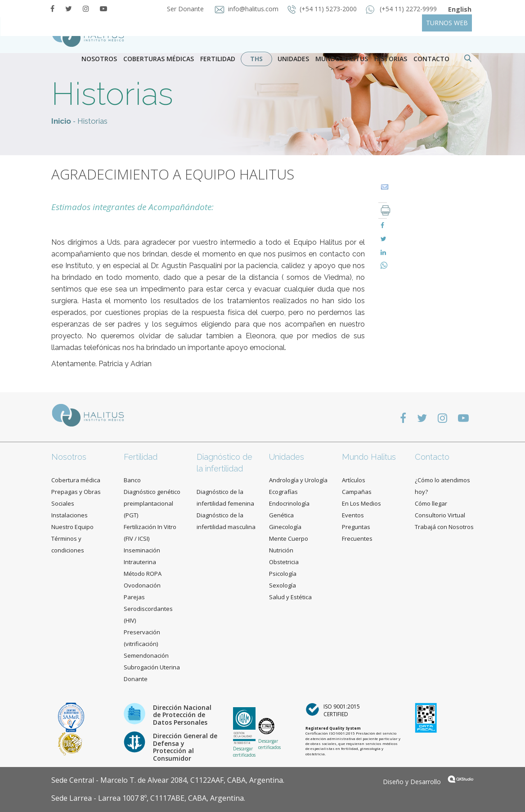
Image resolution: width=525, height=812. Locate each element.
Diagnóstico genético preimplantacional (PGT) (152, 503)
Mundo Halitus (342, 59)
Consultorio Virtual (440, 515)
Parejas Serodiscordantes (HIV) (148, 609)
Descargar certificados (244, 752)
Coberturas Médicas (159, 59)
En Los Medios (361, 503)
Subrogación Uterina (152, 667)
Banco (132, 480)
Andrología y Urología (298, 480)
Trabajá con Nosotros (444, 527)
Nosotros (99, 59)
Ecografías (283, 492)
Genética (281, 515)
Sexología (283, 585)
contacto (431, 59)
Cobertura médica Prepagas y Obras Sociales (76, 492)
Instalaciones (70, 515)
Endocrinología (289, 503)
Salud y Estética (290, 597)
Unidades (293, 59)
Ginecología (285, 527)
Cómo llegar (431, 503)
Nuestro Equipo (72, 527)
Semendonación (146, 655)
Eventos (353, 515)
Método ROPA (143, 574)
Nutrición (281, 550)
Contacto (432, 457)
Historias (391, 59)
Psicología (283, 574)
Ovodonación (142, 585)
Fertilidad (218, 59)
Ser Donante (184, 9)
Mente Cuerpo (289, 538)
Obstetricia (284, 562)
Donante (136, 679)
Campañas (357, 492)
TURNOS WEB (447, 23)
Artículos (354, 480)
